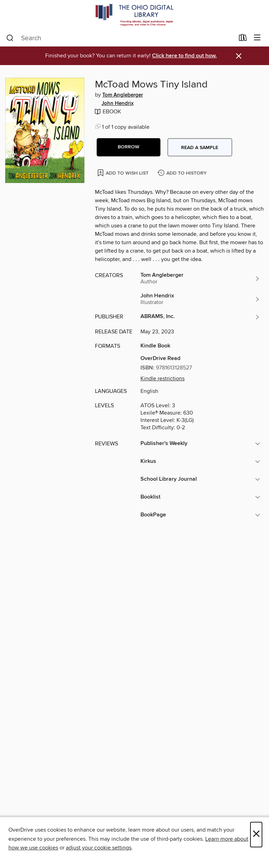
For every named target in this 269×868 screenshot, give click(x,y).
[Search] (10, 38)
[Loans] (243, 39)
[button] (129, 147)
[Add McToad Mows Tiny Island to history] (183, 173)
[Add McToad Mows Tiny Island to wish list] (123, 173)
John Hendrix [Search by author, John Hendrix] (118, 104)
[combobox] (120, 38)
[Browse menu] (257, 38)
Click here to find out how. (184, 56)
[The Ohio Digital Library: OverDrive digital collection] (134, 15)
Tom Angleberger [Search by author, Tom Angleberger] (123, 95)
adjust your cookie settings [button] (99, 848)
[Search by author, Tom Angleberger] (200, 278)
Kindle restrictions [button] (163, 379)
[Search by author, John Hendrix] (200, 299)
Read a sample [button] (200, 148)
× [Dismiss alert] (239, 56)
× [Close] (256, 835)
